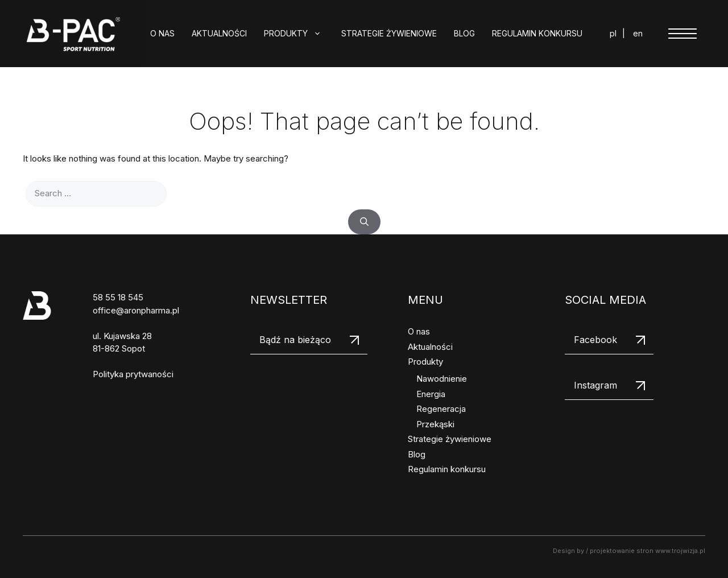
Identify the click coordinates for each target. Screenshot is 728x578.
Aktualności (219, 33)
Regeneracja (441, 409)
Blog (464, 33)
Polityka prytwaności (133, 374)
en (638, 33)
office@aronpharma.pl (136, 310)
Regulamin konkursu (537, 33)
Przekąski (435, 424)
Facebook (595, 340)
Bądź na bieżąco (295, 340)
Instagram (595, 385)
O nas (162, 33)
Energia (431, 394)
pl (613, 33)
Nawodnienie (442, 379)
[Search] (364, 222)
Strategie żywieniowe (389, 33)
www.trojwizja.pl (680, 551)
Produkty (298, 34)
